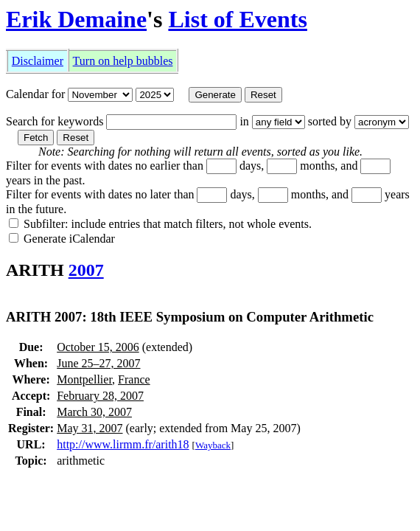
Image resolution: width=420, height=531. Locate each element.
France (134, 379)
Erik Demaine (76, 19)
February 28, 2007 (100, 396)
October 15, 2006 (98, 347)
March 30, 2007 (94, 412)
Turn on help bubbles (123, 61)
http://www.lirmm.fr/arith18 (123, 444)
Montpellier (84, 379)
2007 (86, 270)
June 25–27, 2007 (98, 363)
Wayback (213, 445)
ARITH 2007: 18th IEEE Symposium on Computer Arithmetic (190, 317)
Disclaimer (38, 61)
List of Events (237, 19)
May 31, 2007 (90, 428)
